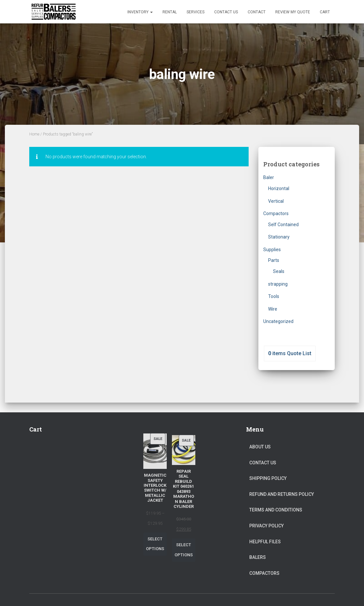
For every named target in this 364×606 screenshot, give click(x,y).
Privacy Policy (266, 526)
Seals (279, 271)
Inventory (140, 12)
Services (195, 12)
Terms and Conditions (276, 510)
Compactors (276, 213)
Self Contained (283, 225)
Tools (274, 296)
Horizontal (279, 188)
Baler (269, 177)
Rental (170, 12)
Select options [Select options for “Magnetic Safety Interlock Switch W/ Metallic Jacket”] (155, 544)
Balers (258, 557)
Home (34, 134)
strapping (278, 284)
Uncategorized (278, 321)
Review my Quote (293, 12)
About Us (260, 447)
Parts (274, 260)
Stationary (279, 237)
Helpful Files (265, 542)
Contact (257, 12)
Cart (325, 12)
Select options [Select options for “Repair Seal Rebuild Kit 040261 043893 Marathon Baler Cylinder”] (184, 550)
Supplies (272, 250)
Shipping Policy (268, 478)
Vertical (276, 201)
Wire (273, 309)
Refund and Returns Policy (282, 494)
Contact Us (226, 12)
